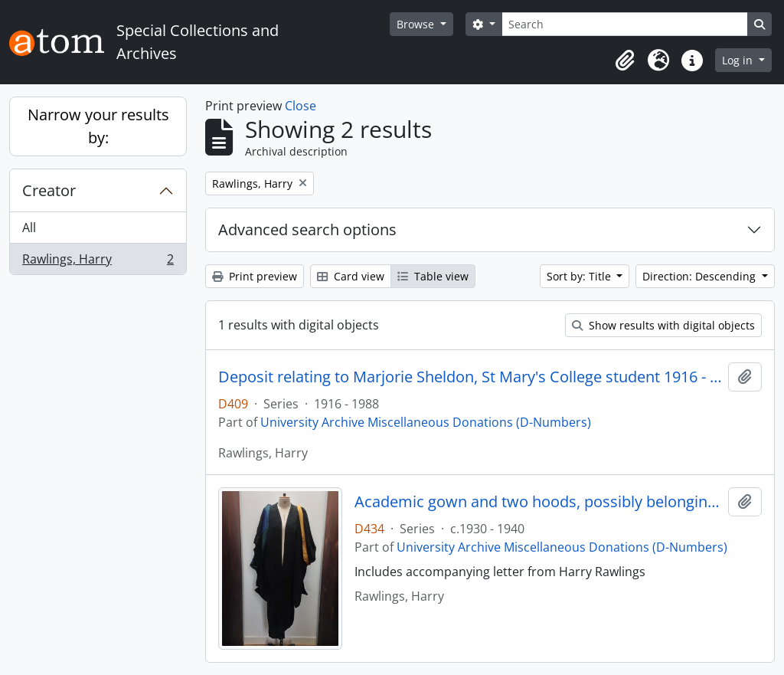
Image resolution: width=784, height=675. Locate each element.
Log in (739, 60)
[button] (625, 61)
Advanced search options (307, 229)
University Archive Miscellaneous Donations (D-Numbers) (426, 422)
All (29, 228)
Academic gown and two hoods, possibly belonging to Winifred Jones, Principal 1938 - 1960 (539, 502)
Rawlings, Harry (98, 262)
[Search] (625, 24)
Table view (433, 276)
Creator (49, 190)
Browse (417, 24)
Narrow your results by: (98, 126)
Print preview (255, 276)
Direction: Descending (701, 276)
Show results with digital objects (663, 325)
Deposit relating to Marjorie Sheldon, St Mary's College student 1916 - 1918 (470, 377)
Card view (351, 276)
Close (301, 106)
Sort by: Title (580, 276)
